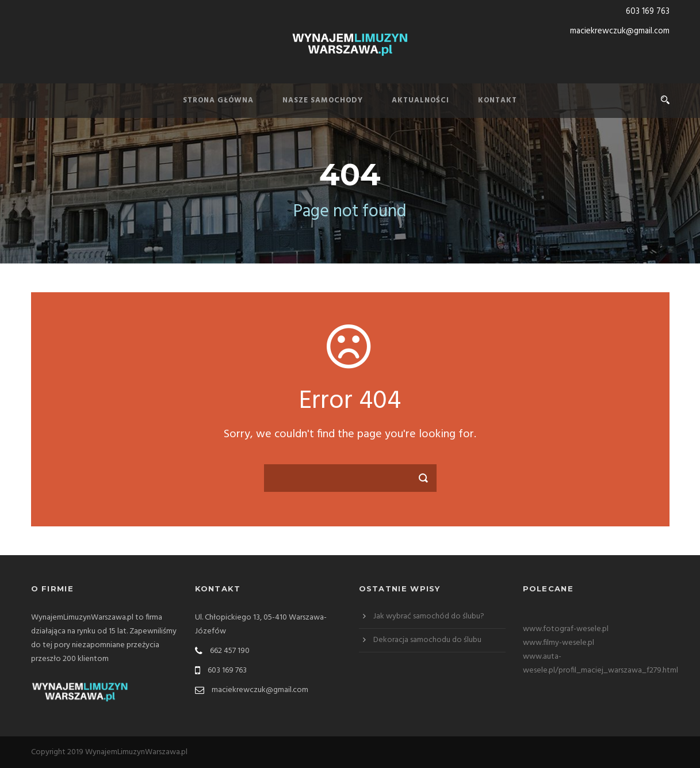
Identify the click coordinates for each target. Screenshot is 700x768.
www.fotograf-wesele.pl (566, 629)
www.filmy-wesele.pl (559, 643)
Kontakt (498, 100)
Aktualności (420, 100)
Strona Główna (218, 100)
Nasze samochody (323, 100)
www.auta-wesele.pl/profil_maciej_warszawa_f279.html (600, 664)
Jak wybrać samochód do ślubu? (429, 616)
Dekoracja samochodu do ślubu (427, 640)
